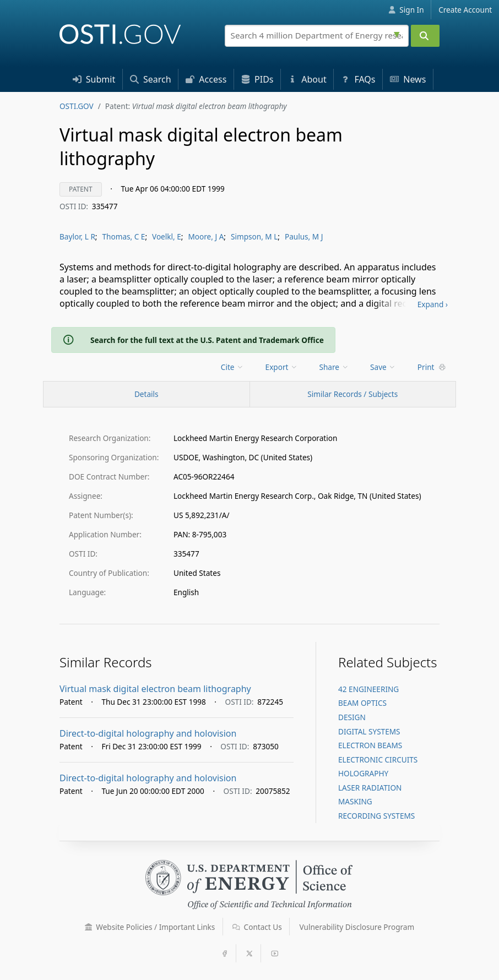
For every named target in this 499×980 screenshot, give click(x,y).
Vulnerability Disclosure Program (357, 927)
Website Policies (150, 927)
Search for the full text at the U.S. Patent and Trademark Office (207, 340)
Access (206, 79)
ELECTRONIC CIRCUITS (378, 759)
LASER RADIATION (370, 788)
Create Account (465, 10)
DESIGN (352, 717)
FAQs (358, 79)
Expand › (433, 304)
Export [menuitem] (282, 367)
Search (151, 79)
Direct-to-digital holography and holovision (148, 733)
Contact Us (257, 927)
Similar (352, 394)
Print (432, 367)
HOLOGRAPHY (363, 773)
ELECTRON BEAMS (370, 745)
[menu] (233, 367)
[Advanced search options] (398, 33)
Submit (94, 79)
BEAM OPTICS (362, 703)
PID (257, 79)
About (307, 79)
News (408, 79)
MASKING (355, 801)
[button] (89, 927)
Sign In (406, 10)
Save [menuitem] (383, 367)
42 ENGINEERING (368, 689)
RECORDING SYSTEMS (376, 816)
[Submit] (425, 36)
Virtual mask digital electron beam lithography (155, 689)
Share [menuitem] (334, 367)
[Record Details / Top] (147, 394)
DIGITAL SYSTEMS (369, 731)
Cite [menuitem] (232, 367)
